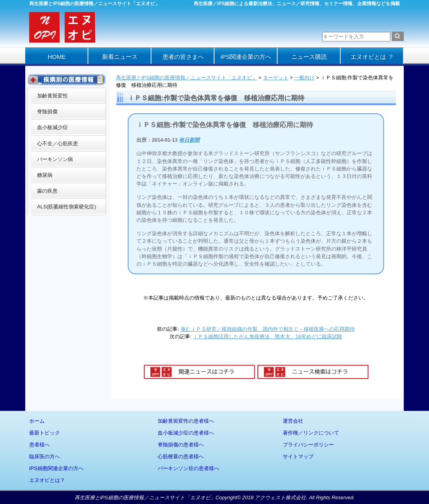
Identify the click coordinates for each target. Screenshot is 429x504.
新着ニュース (120, 57)
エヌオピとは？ (47, 480)
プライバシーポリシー (308, 445)
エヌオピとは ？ (372, 57)
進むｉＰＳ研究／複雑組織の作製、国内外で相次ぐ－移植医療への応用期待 (268, 329)
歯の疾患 (47, 191)
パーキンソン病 (55, 159)
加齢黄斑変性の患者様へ (186, 421)
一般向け (304, 78)
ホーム (37, 421)
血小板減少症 (52, 127)
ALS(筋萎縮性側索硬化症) (67, 207)
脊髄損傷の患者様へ (181, 445)
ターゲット (276, 78)
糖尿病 (45, 175)
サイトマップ (298, 456)
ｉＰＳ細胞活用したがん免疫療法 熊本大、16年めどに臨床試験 (267, 336)
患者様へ (39, 445)
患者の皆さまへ (183, 57)
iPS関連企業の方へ (246, 57)
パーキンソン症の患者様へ (188, 468)
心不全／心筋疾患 (58, 143)
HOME (57, 57)
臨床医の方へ (45, 456)
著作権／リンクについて (311, 433)
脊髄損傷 (47, 111)
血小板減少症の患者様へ (186, 433)
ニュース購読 (309, 57)
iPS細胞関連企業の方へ (56, 468)
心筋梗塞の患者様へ (181, 456)
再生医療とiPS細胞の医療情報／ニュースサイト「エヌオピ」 (187, 78)
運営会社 (293, 421)
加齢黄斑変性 (52, 96)
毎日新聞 (189, 140)
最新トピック (45, 433)
